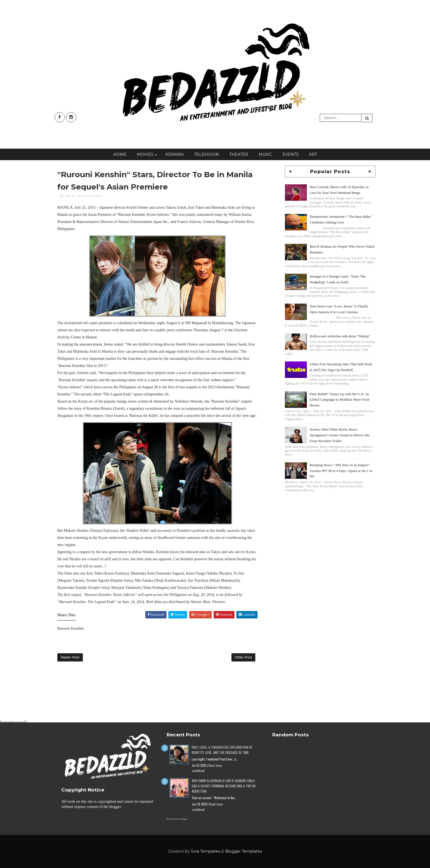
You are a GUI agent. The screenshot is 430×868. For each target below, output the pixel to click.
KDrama (175, 154)
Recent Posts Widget (177, 819)
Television (206, 154)
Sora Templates (206, 851)
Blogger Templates (244, 851)
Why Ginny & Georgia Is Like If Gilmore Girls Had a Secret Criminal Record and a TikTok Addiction (224, 786)
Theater (239, 154)
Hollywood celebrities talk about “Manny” (340, 336)
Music (265, 154)
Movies (145, 154)
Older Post (243, 657)
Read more (215, 765)
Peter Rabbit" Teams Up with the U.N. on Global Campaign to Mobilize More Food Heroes (339, 400)
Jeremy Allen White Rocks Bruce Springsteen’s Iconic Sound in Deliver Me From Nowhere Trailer (340, 435)
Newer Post (70, 657)
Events (291, 154)
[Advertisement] (330, 532)
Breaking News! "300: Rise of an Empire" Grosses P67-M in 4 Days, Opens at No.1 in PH (341, 471)
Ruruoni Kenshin (91, 196)
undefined (198, 771)
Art (313, 154)
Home (120, 154)
